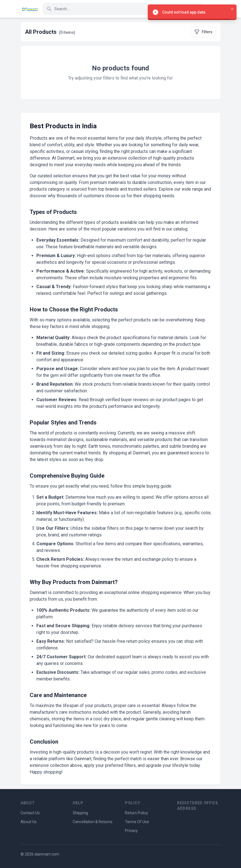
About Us (29, 822)
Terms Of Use (137, 822)
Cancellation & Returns (93, 822)
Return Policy (136, 813)
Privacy (131, 831)
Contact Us (30, 813)
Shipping (80, 813)
